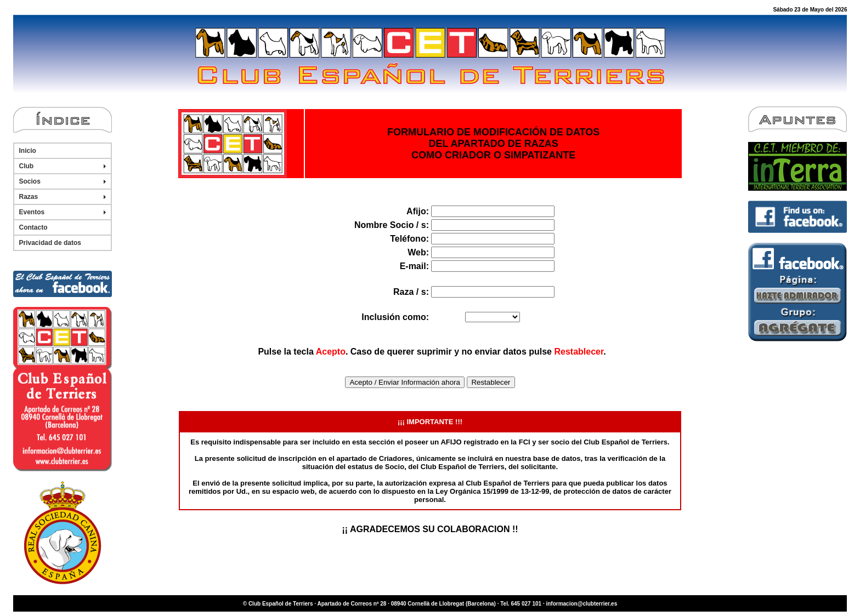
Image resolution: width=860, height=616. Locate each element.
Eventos (32, 212)
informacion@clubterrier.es (581, 604)
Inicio (28, 151)
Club (27, 166)
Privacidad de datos (50, 243)
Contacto (33, 227)
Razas (29, 197)
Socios (30, 181)
